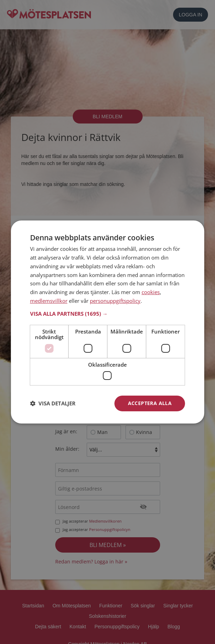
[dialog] (108, 322)
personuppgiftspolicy (115, 301)
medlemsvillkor (49, 301)
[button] (108, 314)
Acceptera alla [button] (150, 403)
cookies (151, 292)
